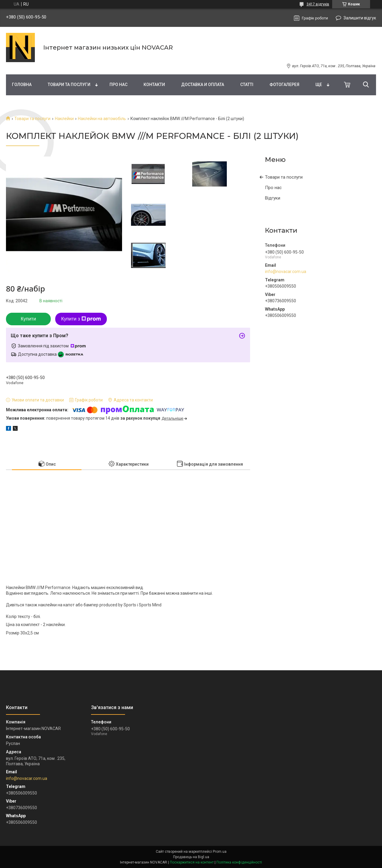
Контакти (154, 85)
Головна (22, 85)
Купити (28, 319)
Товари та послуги (69, 85)
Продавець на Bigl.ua (191, 857)
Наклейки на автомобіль (102, 119)
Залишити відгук (360, 18)
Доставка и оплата (203, 85)
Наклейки (64, 119)
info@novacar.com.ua (286, 272)
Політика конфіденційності (239, 862)
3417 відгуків (318, 4)
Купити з (81, 319)
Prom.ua (220, 852)
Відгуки (273, 198)
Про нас (118, 85)
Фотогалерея (284, 85)
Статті (247, 85)
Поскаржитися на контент (192, 862)
